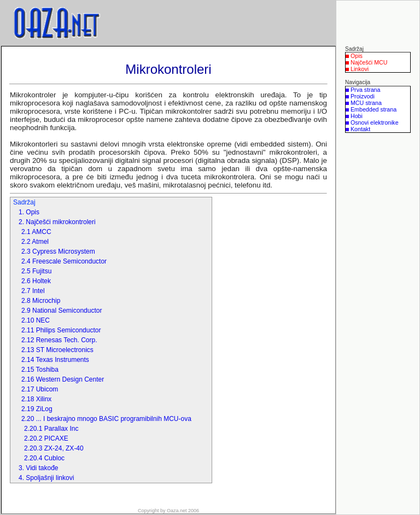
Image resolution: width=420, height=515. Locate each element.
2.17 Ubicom (40, 389)
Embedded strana (374, 109)
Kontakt (360, 129)
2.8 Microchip (41, 301)
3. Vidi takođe (39, 468)
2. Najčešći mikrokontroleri (57, 222)
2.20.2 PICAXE (46, 438)
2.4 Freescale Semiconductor (64, 261)
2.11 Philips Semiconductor (61, 330)
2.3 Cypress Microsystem (58, 251)
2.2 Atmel (35, 242)
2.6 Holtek (36, 281)
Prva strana (366, 90)
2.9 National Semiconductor (62, 311)
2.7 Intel (33, 291)
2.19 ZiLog (37, 409)
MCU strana (366, 103)
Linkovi (360, 69)
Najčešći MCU (369, 62)
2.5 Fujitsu (36, 271)
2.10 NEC (36, 320)
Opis (357, 56)
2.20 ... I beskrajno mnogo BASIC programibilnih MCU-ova (106, 419)
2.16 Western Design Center (63, 379)
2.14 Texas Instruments (55, 360)
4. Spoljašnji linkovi (46, 478)
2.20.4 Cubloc (44, 458)
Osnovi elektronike (375, 122)
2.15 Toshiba (40, 370)
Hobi (357, 116)
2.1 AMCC (36, 232)
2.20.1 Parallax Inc (51, 429)
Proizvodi (363, 96)
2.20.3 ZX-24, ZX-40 (54, 448)
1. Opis (29, 212)
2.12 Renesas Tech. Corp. (59, 340)
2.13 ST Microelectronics (57, 350)
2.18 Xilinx (36, 399)
